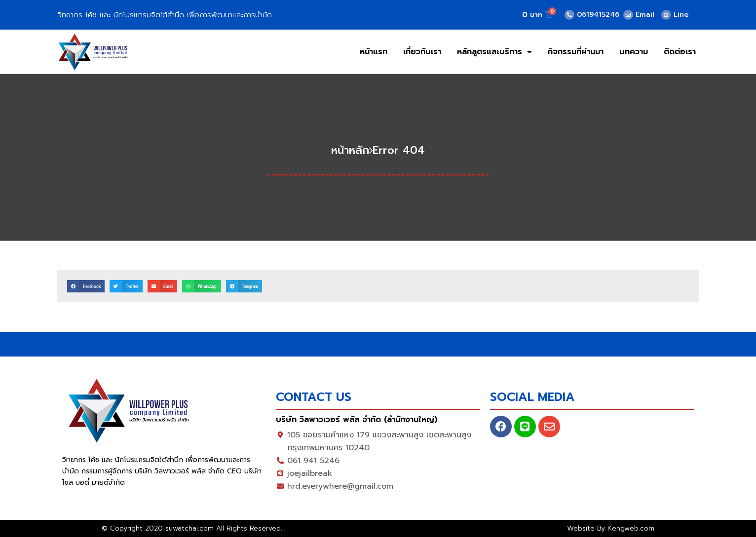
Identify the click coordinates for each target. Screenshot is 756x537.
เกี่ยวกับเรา (422, 52)
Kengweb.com (631, 528)
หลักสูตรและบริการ (494, 52)
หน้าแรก (374, 52)
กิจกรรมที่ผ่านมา (576, 52)
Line (681, 15)
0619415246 (598, 15)
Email (645, 15)
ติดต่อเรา (680, 52)
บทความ (634, 52)
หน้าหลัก (350, 150)
